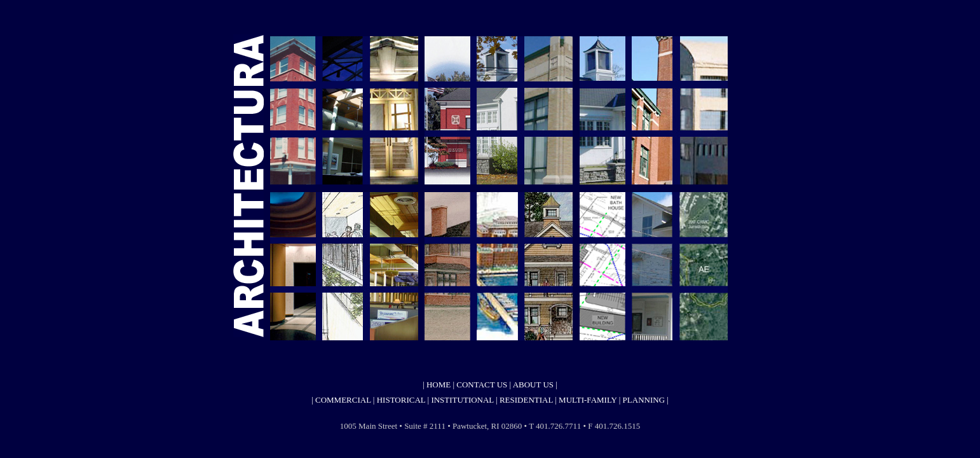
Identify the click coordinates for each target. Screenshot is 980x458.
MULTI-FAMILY (588, 400)
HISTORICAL (401, 400)
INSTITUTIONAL (462, 400)
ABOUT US (533, 385)
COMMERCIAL (342, 400)
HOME (438, 385)
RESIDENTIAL (527, 400)
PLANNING (644, 400)
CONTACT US (482, 385)
